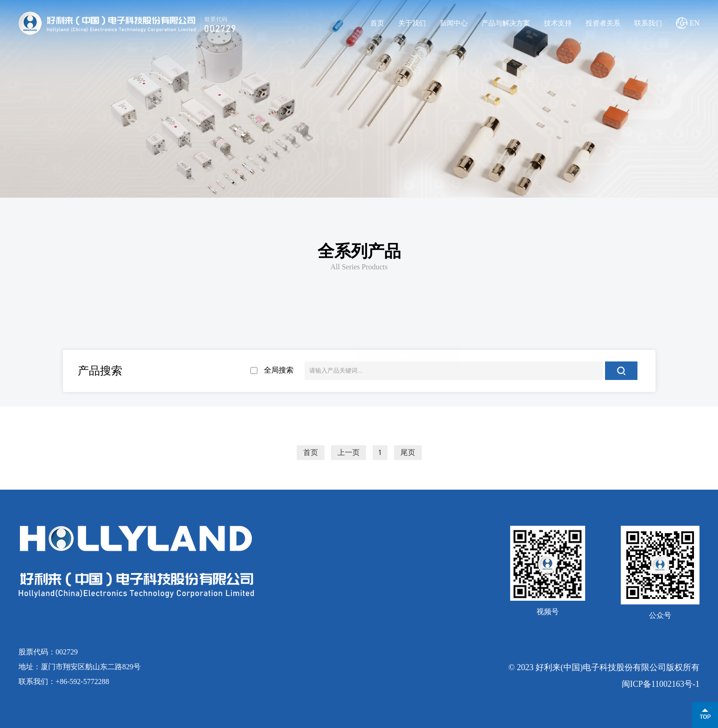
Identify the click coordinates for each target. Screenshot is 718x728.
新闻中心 (454, 23)
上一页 (349, 453)
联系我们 (648, 23)
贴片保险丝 (310, 355)
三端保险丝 (507, 355)
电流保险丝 (211, 355)
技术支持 (558, 23)
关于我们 (412, 23)
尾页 (408, 453)
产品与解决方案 (506, 23)
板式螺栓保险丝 (408, 355)
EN (695, 23)
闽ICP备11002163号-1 (661, 684)
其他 (606, 355)
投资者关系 (603, 23)
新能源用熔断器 (112, 355)
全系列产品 (359, 251)
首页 (377, 23)
